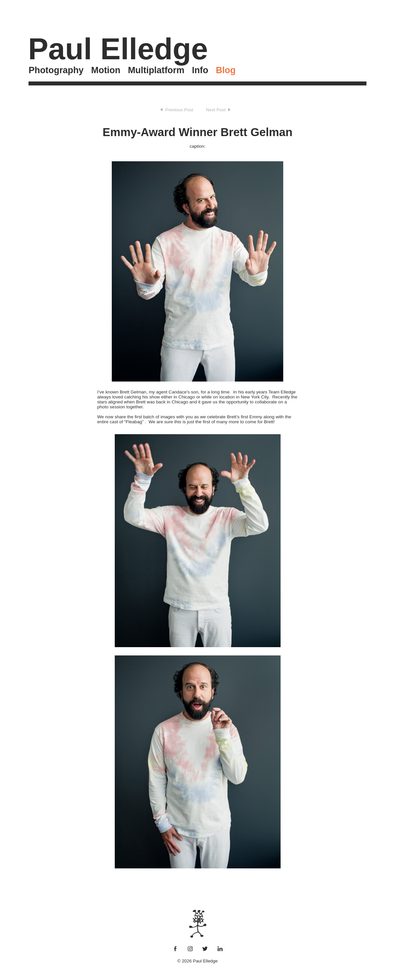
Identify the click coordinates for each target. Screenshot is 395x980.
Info (200, 70)
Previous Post (179, 110)
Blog (226, 70)
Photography (56, 70)
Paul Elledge (118, 49)
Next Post (216, 110)
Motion (106, 70)
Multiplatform (156, 70)
